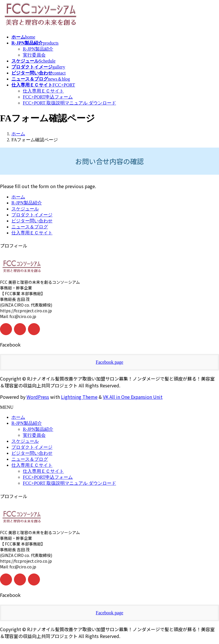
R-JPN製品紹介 (38, 49)
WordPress (38, 397)
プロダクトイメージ (32, 215)
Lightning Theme (79, 397)
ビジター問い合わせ (32, 221)
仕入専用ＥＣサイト (43, 91)
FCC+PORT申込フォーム (48, 97)
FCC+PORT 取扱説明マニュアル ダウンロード (69, 103)
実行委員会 (34, 55)
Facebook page (109, 362)
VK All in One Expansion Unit (133, 397)
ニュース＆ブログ (30, 227)
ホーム (18, 197)
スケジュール (25, 209)
